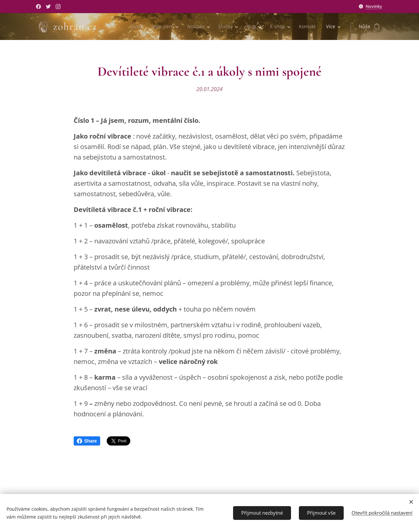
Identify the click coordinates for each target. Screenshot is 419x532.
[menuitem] (136, 27)
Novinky (374, 6)
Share (87, 441)
